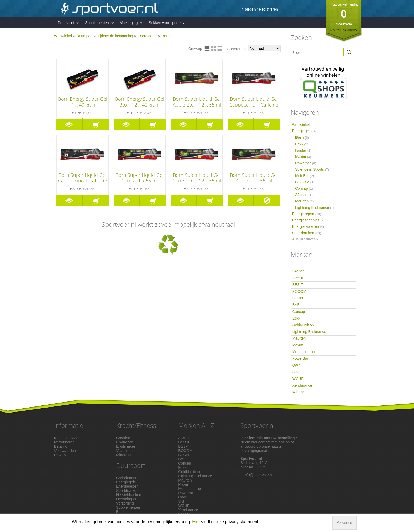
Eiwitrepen (125, 442)
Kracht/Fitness (136, 425)
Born (166, 36)
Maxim (303, 157)
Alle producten (305, 239)
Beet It (298, 278)
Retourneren (64, 442)
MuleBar (305, 176)
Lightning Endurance (315, 207)
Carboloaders (127, 478)
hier (254, 442)
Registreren (268, 9)
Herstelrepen (127, 499)
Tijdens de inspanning (115, 36)
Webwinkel (63, 36)
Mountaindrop (304, 352)
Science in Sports (312, 169)
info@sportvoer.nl (258, 475)
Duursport (66, 23)
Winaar (298, 392)
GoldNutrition (303, 325)
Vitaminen (124, 451)
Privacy (60, 455)
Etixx (302, 144)
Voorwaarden (65, 451)
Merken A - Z (196, 425)
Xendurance (302, 385)
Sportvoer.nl (257, 425)
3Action (304, 195)
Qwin (297, 365)
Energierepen (307, 214)
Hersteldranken (129, 495)
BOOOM (305, 182)
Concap (304, 188)
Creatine (123, 438)
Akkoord (345, 523)
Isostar (303, 150)
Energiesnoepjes (308, 220)
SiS (295, 372)
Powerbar (306, 163)
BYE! (297, 305)
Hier (196, 522)
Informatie (69, 425)
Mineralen (124, 455)
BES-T (298, 285)
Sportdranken (307, 233)
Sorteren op (254, 48)
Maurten (305, 201)
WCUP (298, 379)
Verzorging (129, 23)
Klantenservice (66, 438)
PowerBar (300, 358)
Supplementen (97, 23)
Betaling (61, 446)
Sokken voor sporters (166, 23)
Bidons (122, 512)
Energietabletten (308, 226)
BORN (298, 298)
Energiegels (147, 36)
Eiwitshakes (126, 446)
